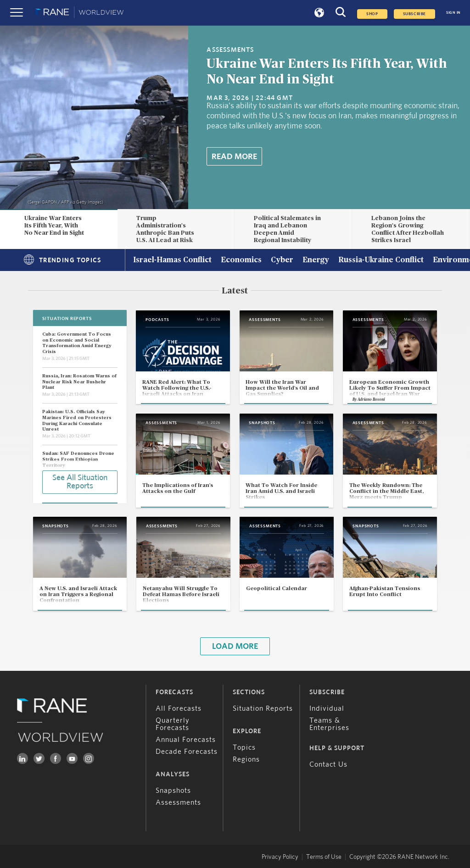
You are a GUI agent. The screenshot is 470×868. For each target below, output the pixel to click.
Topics (244, 747)
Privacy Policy (280, 857)
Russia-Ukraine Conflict (381, 260)
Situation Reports (263, 708)
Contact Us (328, 764)
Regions (246, 759)
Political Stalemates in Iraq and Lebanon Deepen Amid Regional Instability (287, 229)
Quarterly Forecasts (173, 724)
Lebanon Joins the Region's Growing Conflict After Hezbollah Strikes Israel (408, 229)
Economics (241, 260)
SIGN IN (453, 13)
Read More (234, 157)
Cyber (282, 260)
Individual (327, 708)
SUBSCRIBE (414, 14)
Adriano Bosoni (371, 400)
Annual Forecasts (186, 740)
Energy (316, 260)
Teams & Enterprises (329, 724)
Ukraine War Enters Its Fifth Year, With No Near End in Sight (54, 226)
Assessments (178, 802)
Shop (372, 14)
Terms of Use (324, 857)
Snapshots (173, 791)
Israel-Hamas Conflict (172, 260)
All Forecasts (179, 708)
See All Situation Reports (80, 482)
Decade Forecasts (187, 752)
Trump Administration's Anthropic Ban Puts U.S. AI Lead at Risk (165, 229)
